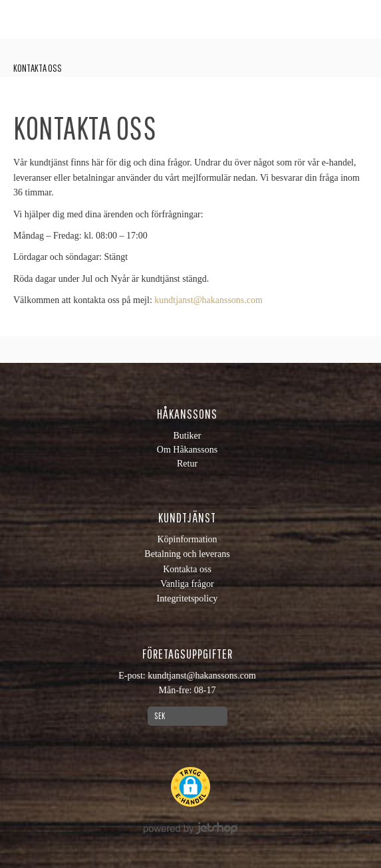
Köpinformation (187, 539)
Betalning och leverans (187, 554)
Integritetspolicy (188, 598)
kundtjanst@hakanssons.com (208, 300)
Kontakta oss (38, 68)
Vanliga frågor (187, 584)
